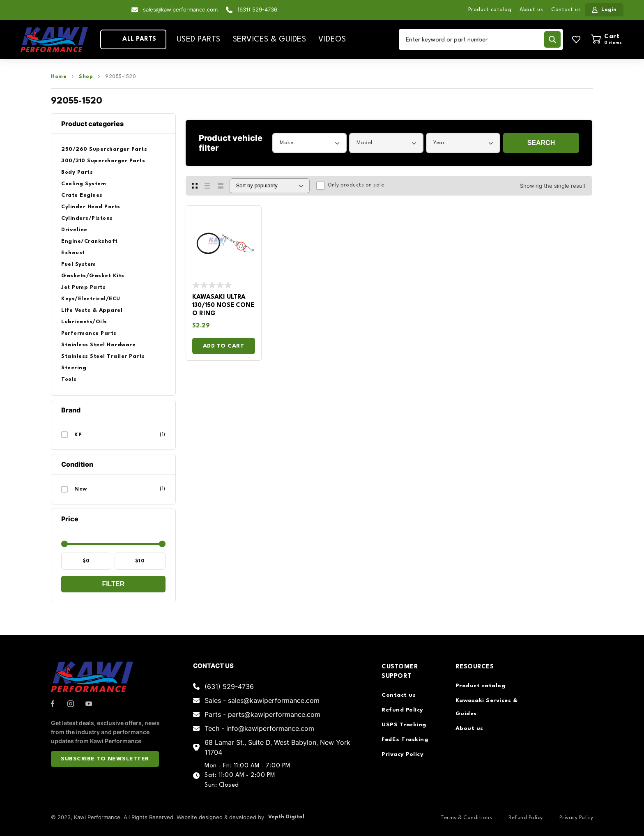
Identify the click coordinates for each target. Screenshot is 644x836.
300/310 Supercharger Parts (103, 161)
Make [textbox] (286, 143)
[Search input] (473, 39)
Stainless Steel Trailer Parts (103, 356)
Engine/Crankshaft (90, 241)
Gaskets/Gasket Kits (93, 276)
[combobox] (309, 143)
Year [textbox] (439, 143)
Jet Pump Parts (83, 287)
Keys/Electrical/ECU (91, 299)
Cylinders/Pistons (87, 218)
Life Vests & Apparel (92, 310)
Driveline (74, 230)
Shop (86, 77)
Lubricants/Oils (84, 322)
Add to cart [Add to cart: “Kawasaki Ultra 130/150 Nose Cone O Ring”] (224, 346)
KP (78, 435)
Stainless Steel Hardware (98, 345)
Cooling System (84, 184)
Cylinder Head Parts (91, 207)
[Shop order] (270, 186)
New (81, 489)
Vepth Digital (286, 817)
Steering (74, 368)
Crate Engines (82, 195)
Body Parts (77, 172)
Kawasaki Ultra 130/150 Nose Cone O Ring (223, 305)
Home (59, 77)
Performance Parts (89, 333)
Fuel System (79, 264)
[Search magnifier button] (552, 39)
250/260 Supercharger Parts (104, 149)
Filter (113, 584)
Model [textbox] (365, 143)
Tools (69, 379)
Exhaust (73, 253)
